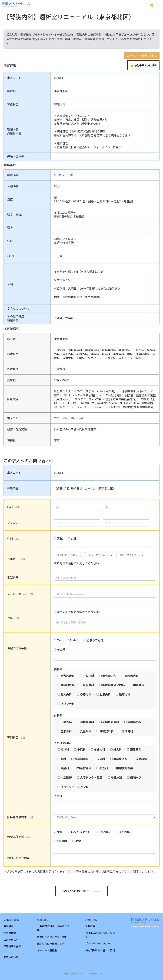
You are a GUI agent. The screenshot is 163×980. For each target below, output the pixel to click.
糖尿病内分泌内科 (114, 685)
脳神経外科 (134, 722)
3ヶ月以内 (105, 832)
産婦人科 (99, 749)
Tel (59, 640)
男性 (60, 538)
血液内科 (105, 694)
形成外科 (127, 731)
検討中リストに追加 (143, 65)
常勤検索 (8, 926)
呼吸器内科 (68, 685)
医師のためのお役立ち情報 (52, 937)
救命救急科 (84, 768)
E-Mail (74, 640)
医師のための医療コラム (51, 943)
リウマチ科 (68, 704)
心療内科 (86, 694)
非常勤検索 (10, 933)
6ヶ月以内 (126, 832)
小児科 (81, 749)
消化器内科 (109, 676)
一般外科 (66, 722)
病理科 (104, 768)
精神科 (65, 749)
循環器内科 (132, 676)
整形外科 (66, 731)
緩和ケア (136, 777)
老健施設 (116, 777)
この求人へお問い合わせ (142, 55)
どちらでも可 (95, 640)
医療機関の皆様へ (12, 948)
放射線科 (141, 759)
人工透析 (66, 777)
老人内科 (66, 694)
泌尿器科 (136, 749)
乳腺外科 (86, 731)
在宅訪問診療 (125, 768)
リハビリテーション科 (75, 787)
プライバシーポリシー (98, 943)
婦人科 (118, 749)
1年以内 (62, 841)
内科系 (58, 669)
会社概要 (90, 926)
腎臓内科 (88, 685)
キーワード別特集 (47, 950)
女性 (74, 538)
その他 (61, 649)
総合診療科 (68, 676)
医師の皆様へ (11, 940)
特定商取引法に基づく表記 (100, 950)
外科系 (58, 715)
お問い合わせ (11, 957)
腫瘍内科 (125, 694)
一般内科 (88, 676)
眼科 (63, 759)
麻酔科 (65, 768)
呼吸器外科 (107, 731)
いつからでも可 (81, 832)
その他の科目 (62, 743)
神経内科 (139, 685)
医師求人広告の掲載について (100, 935)
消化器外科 (87, 722)
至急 (60, 832)
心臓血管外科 (111, 722)
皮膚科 (101, 759)
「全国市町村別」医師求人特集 (53, 928)
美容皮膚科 (120, 759)
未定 (78, 841)
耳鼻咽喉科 (81, 759)
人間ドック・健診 (91, 777)
